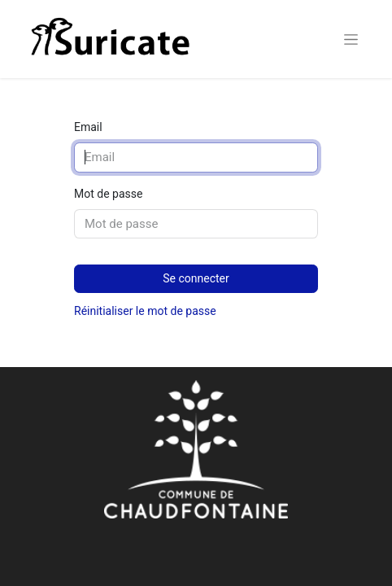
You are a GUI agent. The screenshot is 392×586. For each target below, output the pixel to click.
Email (88, 127)
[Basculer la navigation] (351, 39)
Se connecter (196, 278)
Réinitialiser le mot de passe (145, 311)
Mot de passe (108, 194)
